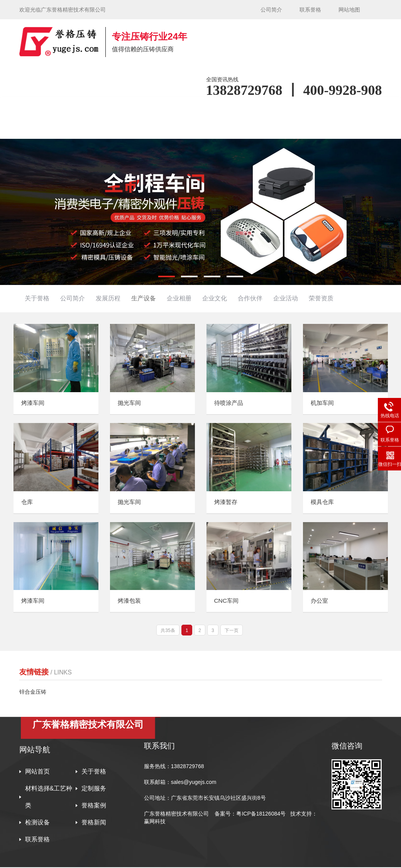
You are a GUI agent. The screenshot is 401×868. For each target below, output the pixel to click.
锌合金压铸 (33, 693)
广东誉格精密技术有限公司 (176, 814)
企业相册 (179, 298)
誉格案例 (283, 107)
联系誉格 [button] (103, 128)
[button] (167, 276)
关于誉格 (37, 298)
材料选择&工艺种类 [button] (167, 107)
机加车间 (323, 403)
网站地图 (349, 10)
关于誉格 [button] (103, 107)
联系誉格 (310, 10)
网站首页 (51, 107)
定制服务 (94, 789)
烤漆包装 (130, 602)
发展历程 (108, 298)
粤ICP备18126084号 (262, 814)
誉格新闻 (94, 823)
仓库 (27, 502)
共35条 (168, 631)
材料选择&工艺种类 (49, 798)
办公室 (320, 602)
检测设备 (335, 107)
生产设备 (144, 298)
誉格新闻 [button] (51, 128)
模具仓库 (323, 502)
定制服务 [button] (231, 107)
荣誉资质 (321, 298)
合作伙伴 (250, 298)
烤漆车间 (34, 403)
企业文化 (215, 298)
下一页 (232, 631)
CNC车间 (227, 602)
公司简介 (271, 10)
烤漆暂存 (227, 502)
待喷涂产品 (230, 403)
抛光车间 (130, 403)
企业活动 (286, 298)
